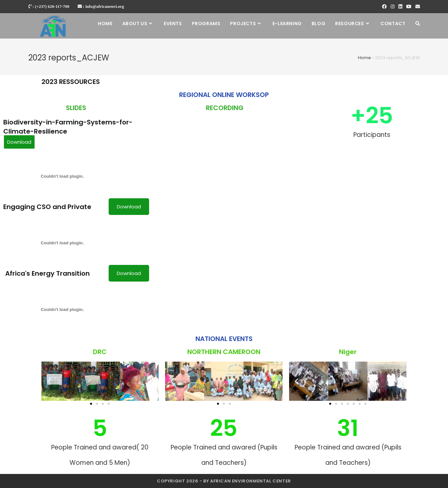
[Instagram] (393, 7)
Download (19, 142)
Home (364, 58)
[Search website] (418, 24)
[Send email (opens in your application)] (417, 7)
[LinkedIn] (400, 7)
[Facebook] (384, 7)
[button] (91, 404)
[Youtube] (409, 7)
